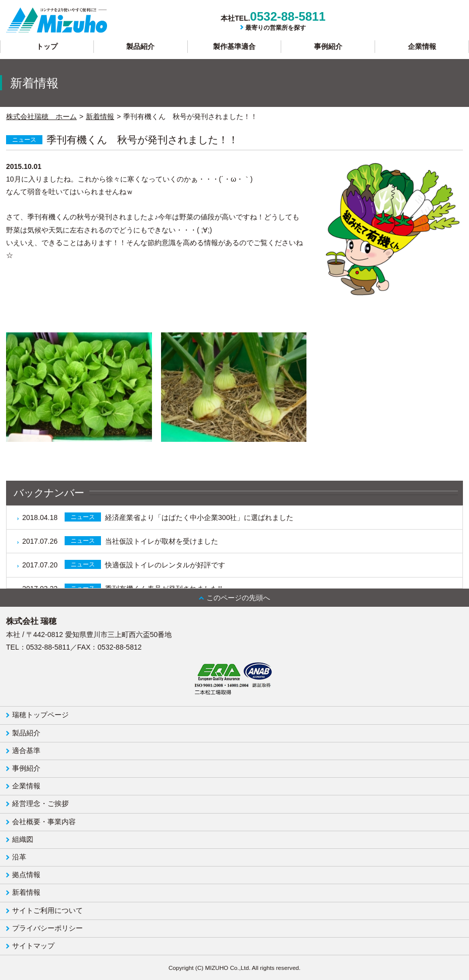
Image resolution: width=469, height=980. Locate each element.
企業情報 (422, 46)
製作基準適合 (234, 46)
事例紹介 (328, 46)
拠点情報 (26, 875)
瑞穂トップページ (40, 715)
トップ (47, 46)
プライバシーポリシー (47, 928)
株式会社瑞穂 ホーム (41, 117)
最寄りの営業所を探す (276, 28)
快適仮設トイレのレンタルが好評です (124, 564)
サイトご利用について (47, 910)
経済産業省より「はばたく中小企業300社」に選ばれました (158, 517)
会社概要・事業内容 (44, 822)
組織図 (23, 839)
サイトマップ (33, 946)
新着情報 (100, 117)
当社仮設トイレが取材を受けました (120, 541)
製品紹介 (140, 46)
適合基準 (26, 751)
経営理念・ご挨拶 (40, 803)
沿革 (19, 857)
